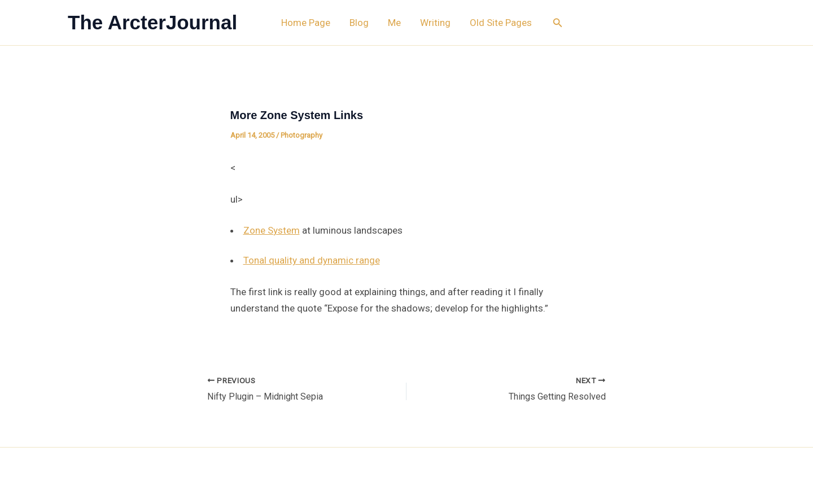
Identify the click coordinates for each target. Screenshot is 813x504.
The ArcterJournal (152, 22)
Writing (435, 23)
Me (394, 23)
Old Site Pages (501, 23)
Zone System (272, 230)
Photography (301, 135)
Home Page (306, 23)
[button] (558, 23)
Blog (359, 23)
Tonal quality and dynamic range (312, 260)
